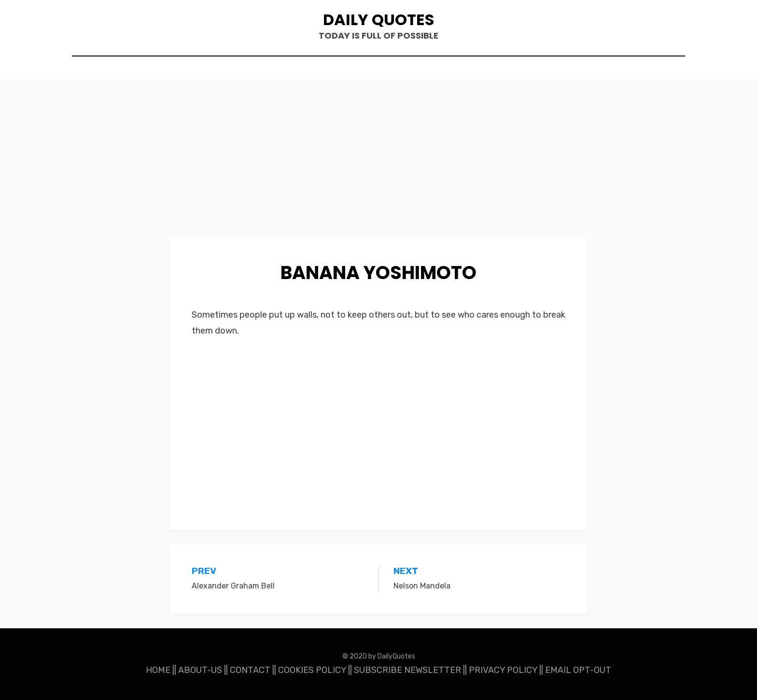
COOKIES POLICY (312, 670)
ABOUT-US (200, 670)
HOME (158, 670)
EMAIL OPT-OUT (578, 670)
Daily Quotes (378, 20)
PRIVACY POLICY (503, 670)
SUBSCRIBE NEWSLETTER (407, 670)
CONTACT (250, 670)
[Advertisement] (378, 167)
